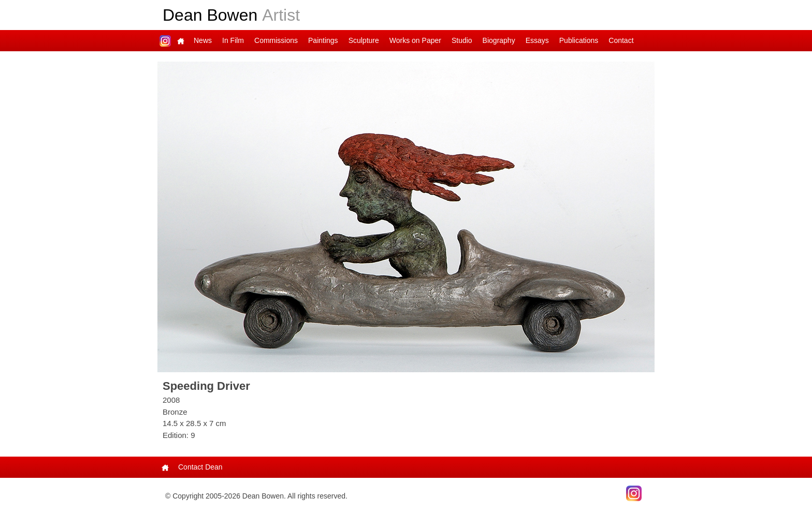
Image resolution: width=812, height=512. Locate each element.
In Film (233, 40)
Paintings (323, 40)
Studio (462, 40)
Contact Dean (200, 467)
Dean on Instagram (165, 41)
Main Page (181, 41)
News (203, 40)
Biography (499, 40)
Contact (621, 40)
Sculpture (364, 40)
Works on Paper (415, 40)
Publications (579, 40)
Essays (537, 40)
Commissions (276, 40)
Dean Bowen (231, 15)
